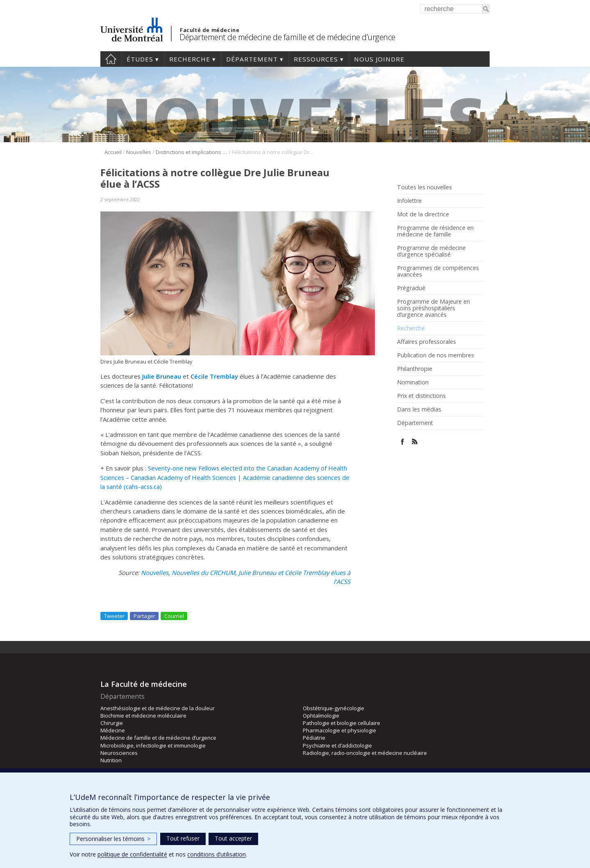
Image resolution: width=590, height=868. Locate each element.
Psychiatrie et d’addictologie (337, 745)
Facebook (403, 442)
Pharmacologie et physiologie (339, 730)
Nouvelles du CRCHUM (203, 573)
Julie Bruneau (162, 376)
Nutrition (111, 760)
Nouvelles (139, 152)
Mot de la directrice (423, 214)
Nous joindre (379, 59)
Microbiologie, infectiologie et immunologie (153, 745)
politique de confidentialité (132, 854)
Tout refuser (183, 838)
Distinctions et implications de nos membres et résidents (192, 152)
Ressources (316, 59)
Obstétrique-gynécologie (334, 708)
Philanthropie (415, 369)
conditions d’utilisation (217, 854)
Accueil (111, 59)
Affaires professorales (427, 342)
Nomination (413, 382)
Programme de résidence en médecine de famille (435, 231)
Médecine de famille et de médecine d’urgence (158, 738)
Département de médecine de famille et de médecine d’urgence (287, 37)
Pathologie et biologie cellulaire (342, 723)
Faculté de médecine (210, 30)
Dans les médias (419, 409)
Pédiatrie (314, 738)
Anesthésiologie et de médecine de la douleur (158, 708)
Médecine (113, 730)
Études (140, 59)
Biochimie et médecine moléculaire (143, 716)
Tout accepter (233, 838)
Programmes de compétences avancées (438, 271)
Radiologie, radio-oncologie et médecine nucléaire (365, 753)
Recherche (190, 59)
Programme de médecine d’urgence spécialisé (431, 251)
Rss (415, 442)
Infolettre (409, 201)
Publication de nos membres (436, 355)
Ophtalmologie (321, 716)
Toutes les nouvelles (424, 187)
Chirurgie (112, 723)
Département (252, 59)
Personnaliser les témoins (113, 839)
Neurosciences (119, 753)
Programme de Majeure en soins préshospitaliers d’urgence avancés (433, 308)
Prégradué (411, 288)
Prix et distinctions (421, 396)
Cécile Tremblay (214, 376)
